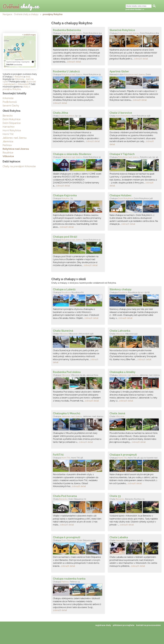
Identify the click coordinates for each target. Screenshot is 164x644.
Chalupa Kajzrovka (65, 195)
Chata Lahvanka (120, 331)
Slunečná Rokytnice (122, 30)
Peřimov (65, 582)
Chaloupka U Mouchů (67, 413)
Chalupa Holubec (121, 195)
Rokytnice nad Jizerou (72, 33)
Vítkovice (63, 334)
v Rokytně (18, 77)
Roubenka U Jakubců (66, 71)
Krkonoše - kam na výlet (18, 80)
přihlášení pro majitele (124, 625)
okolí (28, 77)
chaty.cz (21, 6)
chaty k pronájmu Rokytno (16, 88)
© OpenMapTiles (25, 62)
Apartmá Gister (119, 71)
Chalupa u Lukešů (64, 289)
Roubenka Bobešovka (67, 30)
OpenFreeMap (16, 62)
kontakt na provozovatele (148, 625)
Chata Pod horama (65, 496)
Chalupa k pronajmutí (123, 455)
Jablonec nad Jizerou (128, 375)
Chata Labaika (119, 537)
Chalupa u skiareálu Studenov (72, 154)
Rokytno (65, 198)
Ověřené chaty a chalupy (26, 14)
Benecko (63, 499)
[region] (20, 52)
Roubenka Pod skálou (67, 372)
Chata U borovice (121, 113)
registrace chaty (103, 625)
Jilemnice (8, 141)
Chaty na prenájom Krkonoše (19, 166)
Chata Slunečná (63, 331)
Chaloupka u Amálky (122, 372)
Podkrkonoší (10, 102)
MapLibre (9, 62)
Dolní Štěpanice (69, 540)
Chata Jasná (117, 413)
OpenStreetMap (18, 65)
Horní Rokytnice (123, 116)
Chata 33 (115, 496)
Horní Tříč (66, 458)
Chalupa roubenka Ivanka (69, 579)
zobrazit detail (74, 62)
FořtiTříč (58, 455)
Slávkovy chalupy (121, 289)
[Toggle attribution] (33, 62)
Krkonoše (8, 98)
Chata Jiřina (60, 113)
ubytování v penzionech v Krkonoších (19, 83)
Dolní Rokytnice (67, 116)
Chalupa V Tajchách (122, 154)
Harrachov (121, 540)
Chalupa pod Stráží (65, 237)
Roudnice (66, 292)
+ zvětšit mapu (29, 35)
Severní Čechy (11, 106)
